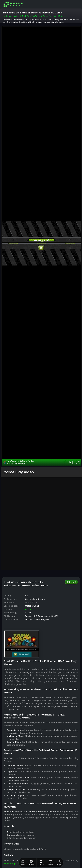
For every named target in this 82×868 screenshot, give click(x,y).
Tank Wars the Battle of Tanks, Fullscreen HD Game (19, 462)
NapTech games (12, 863)
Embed (71, 581)
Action (28, 608)
